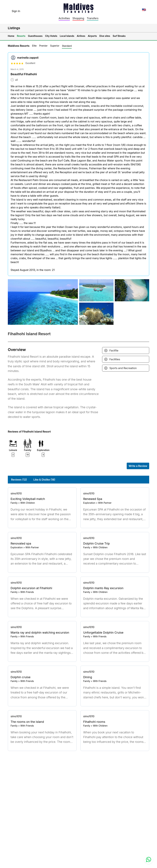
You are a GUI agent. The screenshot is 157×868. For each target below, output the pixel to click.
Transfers (93, 18)
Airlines (81, 36)
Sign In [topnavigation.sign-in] (16, 11)
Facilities (115, 359)
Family (14, 503)
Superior (55, 46)
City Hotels (51, 36)
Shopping (78, 18)
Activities (64, 18)
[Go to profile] (42, 493)
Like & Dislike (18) (44, 480)
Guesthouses (35, 36)
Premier (43, 46)
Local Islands (67, 36)
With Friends (27, 592)
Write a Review (138, 466)
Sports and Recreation (123, 368)
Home (11, 36)
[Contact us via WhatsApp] (149, 860)
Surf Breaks (119, 36)
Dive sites (105, 36)
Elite (34, 46)
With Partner (105, 503)
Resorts (21, 36)
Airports (92, 36)
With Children (28, 503)
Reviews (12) (19, 480)
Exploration (89, 503)
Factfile (114, 350)
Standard (67, 46)
